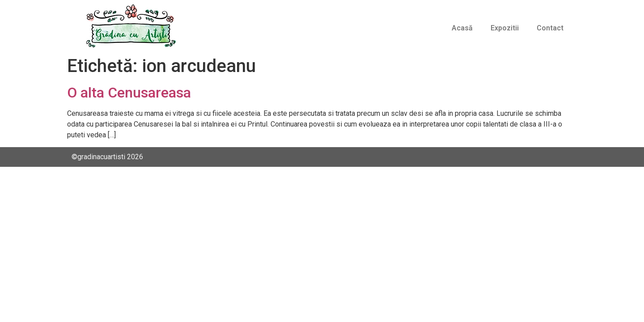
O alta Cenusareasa (129, 93)
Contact (550, 28)
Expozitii (505, 28)
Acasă (462, 28)
